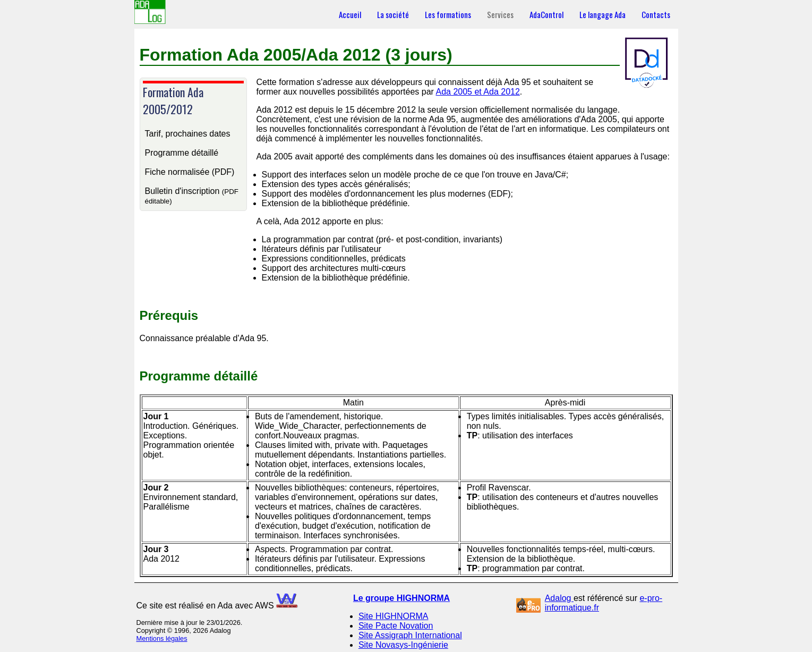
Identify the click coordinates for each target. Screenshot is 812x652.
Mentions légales (162, 638)
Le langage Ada (602, 14)
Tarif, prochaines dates (188, 134)
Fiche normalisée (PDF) (190, 172)
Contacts (656, 14)
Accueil (350, 14)
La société (393, 14)
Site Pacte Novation (396, 626)
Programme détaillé (182, 153)
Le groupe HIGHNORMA (401, 598)
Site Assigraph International (410, 635)
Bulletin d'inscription (192, 196)
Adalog (559, 598)
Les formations (448, 14)
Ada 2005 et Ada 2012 (477, 92)
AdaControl (546, 14)
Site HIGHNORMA (394, 616)
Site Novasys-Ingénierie (403, 645)
